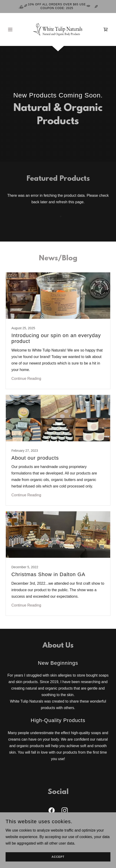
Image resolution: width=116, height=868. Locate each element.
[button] (13, 29)
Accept (58, 857)
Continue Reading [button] (26, 379)
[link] (58, 29)
